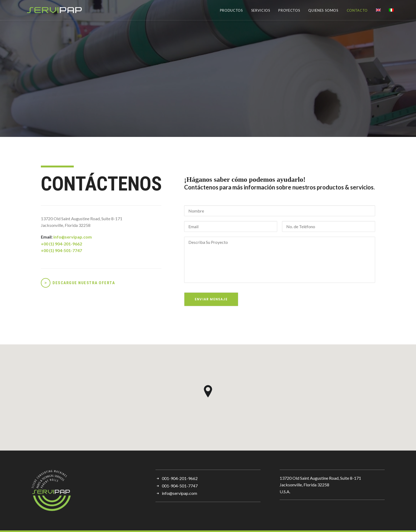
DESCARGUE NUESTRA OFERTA (84, 283)
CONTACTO (357, 10)
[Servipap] (43, 10)
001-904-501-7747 (180, 486)
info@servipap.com (73, 237)
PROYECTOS (289, 10)
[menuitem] (233, 11)
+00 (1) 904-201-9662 (61, 244)
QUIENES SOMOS (323, 10)
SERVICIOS (261, 10)
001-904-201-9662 (180, 478)
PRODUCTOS (231, 10)
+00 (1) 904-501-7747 (61, 250)
